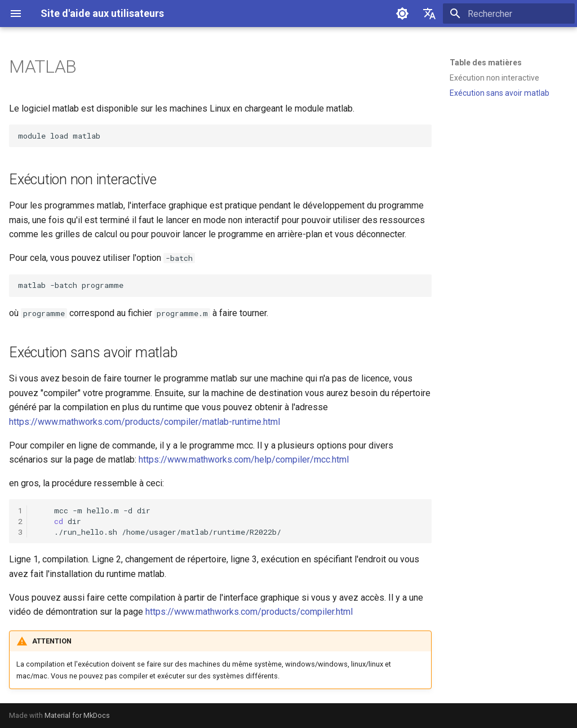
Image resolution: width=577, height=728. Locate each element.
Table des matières (486, 63)
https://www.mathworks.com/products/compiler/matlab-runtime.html (145, 422)
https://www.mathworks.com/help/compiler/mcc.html (244, 460)
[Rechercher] (509, 14)
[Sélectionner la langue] (429, 14)
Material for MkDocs (77, 715)
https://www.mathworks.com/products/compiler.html (249, 612)
